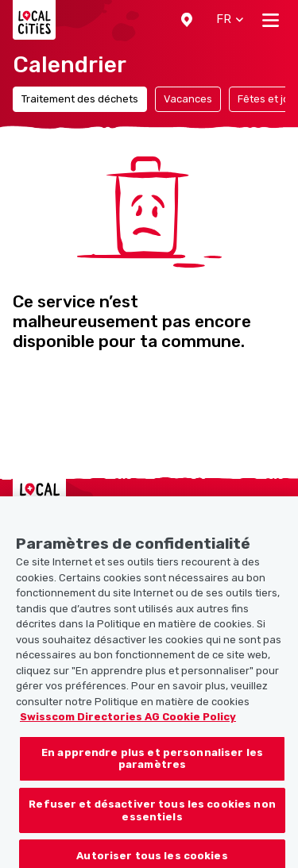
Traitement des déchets (80, 99)
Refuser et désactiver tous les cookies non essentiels (152, 817)
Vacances (188, 99)
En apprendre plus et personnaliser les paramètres (152, 765)
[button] (187, 20)
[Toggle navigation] (271, 20)
